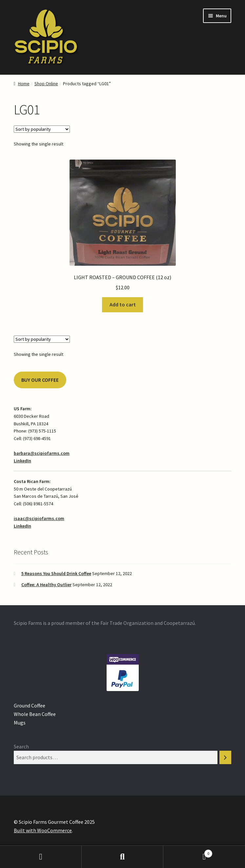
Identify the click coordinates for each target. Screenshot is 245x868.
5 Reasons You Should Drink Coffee (56, 573)
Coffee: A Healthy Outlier (46, 585)
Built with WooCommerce (43, 830)
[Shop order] (42, 129)
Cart (188, 852)
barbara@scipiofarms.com (42, 453)
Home (24, 84)
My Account (41, 857)
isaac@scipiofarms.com (39, 518)
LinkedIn (22, 461)
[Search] (225, 757)
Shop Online (46, 84)
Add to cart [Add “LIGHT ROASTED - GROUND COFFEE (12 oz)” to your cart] (123, 304)
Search (21, 746)
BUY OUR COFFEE (40, 380)
